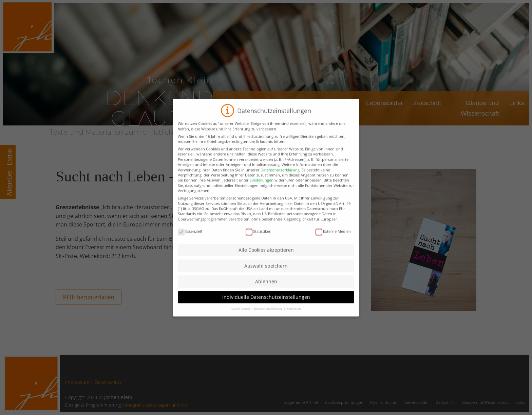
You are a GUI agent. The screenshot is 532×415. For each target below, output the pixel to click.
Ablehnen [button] (266, 293)
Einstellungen (262, 191)
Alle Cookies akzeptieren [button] (266, 261)
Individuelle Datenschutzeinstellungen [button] (266, 308)
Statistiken (259, 242)
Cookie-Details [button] (241, 320)
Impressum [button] (293, 320)
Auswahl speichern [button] (266, 277)
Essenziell (190, 242)
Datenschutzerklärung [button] (269, 320)
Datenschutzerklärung (280, 181)
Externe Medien (333, 242)
